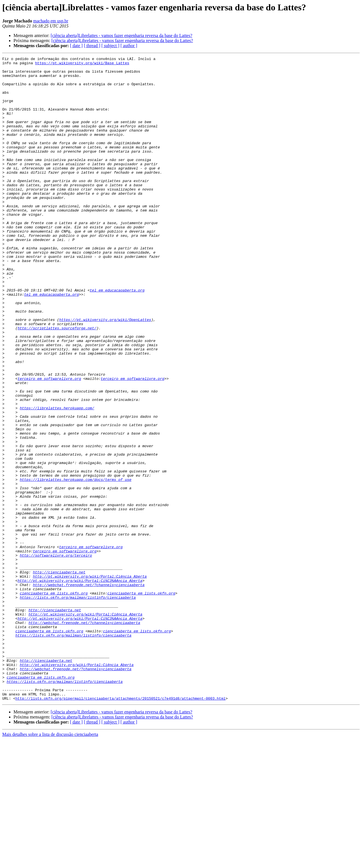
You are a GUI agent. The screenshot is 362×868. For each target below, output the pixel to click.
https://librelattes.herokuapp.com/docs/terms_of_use (75, 564)
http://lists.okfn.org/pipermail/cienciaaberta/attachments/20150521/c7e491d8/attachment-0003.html (121, 827)
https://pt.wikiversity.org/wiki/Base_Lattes (82, 65)
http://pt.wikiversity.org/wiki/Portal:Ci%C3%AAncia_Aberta (80, 686)
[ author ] (129, 46)
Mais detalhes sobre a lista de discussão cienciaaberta (50, 863)
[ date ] (76, 46)
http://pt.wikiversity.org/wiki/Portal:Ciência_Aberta (90, 681)
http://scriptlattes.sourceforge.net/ (57, 383)
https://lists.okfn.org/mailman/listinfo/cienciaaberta (78, 706)
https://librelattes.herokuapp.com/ (57, 479)
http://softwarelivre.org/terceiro (56, 655)
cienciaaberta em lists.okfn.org (54, 701)
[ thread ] (92, 46)
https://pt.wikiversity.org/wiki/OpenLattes (105, 373)
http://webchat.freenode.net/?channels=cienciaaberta (89, 691)
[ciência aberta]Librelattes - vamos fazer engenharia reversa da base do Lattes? (121, 35)
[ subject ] (110, 46)
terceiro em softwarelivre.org (49, 443)
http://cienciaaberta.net (59, 676)
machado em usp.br (51, 21)
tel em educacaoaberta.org (117, 337)
